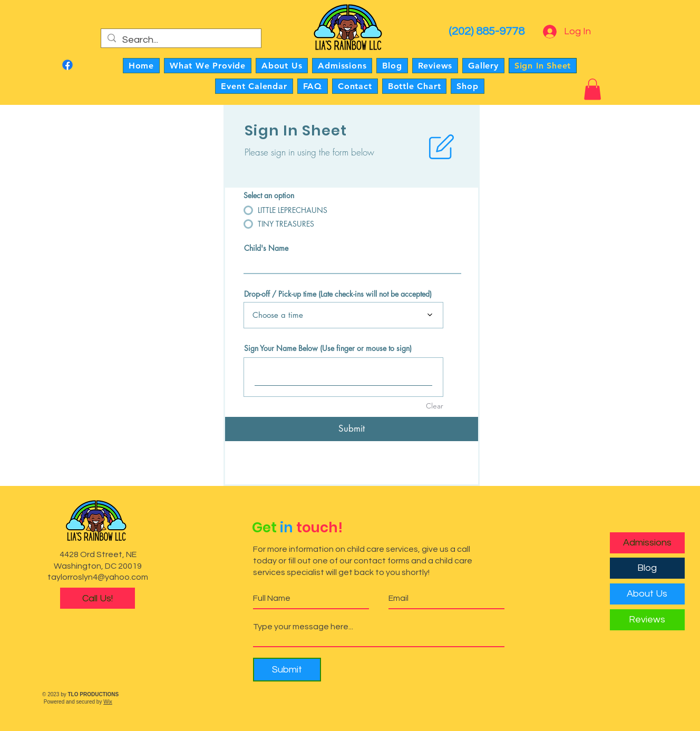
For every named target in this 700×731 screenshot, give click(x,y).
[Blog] (647, 568)
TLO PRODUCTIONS (94, 694)
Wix (108, 702)
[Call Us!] (98, 598)
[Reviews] (647, 620)
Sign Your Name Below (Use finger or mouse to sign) (328, 348)
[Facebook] (67, 65)
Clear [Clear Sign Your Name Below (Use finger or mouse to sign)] (435, 406)
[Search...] (181, 40)
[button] (592, 89)
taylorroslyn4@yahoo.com (98, 577)
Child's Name (266, 248)
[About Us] (647, 594)
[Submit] (352, 429)
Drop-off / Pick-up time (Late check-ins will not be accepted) (338, 294)
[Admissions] (647, 543)
